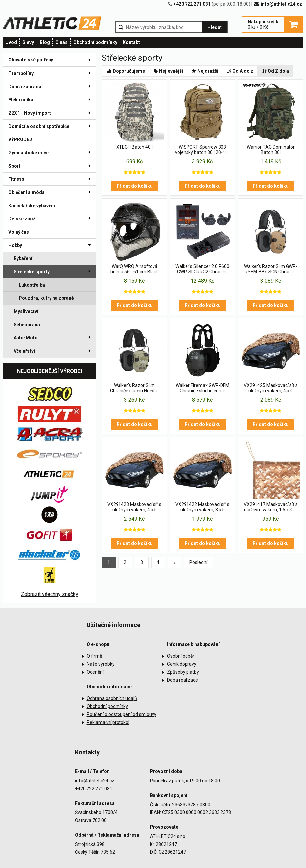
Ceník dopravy (182, 664)
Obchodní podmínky (95, 42)
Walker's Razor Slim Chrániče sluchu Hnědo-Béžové (134, 388)
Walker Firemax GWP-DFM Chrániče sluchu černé (203, 388)
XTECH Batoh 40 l (134, 147)
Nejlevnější (168, 71)
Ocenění (95, 672)
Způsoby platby (183, 672)
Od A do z (240, 71)
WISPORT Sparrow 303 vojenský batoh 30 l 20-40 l (202, 150)
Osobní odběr (181, 656)
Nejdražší (204, 71)
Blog (45, 42)
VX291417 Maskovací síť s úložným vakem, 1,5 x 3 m (271, 507)
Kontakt (131, 42)
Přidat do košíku (135, 186)
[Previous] (174, 562)
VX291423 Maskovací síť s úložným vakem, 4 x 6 (134, 507)
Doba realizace (183, 680)
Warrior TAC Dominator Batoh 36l (271, 150)
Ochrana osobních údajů (112, 698)
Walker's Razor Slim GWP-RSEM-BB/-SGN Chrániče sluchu (271, 269)
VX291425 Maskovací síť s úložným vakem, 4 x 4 (271, 388)
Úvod (11, 42)
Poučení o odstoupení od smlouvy (122, 714)
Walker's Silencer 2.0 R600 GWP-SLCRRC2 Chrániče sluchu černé (202, 269)
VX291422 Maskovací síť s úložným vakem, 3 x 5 (202, 507)
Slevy (28, 42)
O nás (62, 42)
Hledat (215, 27)
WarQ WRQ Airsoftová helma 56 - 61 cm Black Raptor (134, 269)
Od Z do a (275, 71)
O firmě (94, 656)
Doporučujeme (125, 71)
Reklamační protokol (108, 722)
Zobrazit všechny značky (50, 594)
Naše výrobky (101, 664)
